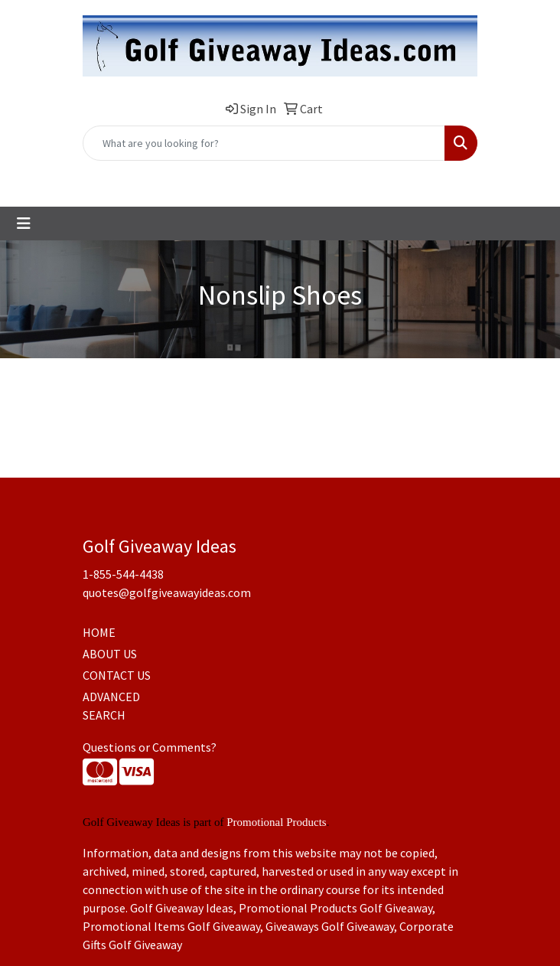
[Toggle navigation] (24, 224)
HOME (99, 632)
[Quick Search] (264, 143)
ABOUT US (110, 654)
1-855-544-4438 (195, 178)
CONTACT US (117, 675)
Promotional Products (276, 822)
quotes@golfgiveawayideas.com (330, 178)
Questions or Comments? (150, 747)
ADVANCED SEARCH (111, 706)
